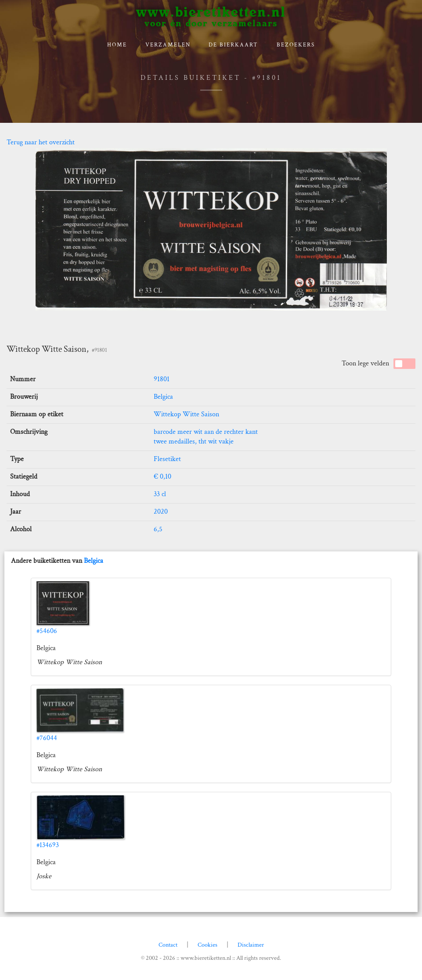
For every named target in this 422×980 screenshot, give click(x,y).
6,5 (158, 529)
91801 (162, 379)
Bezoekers (296, 45)
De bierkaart (233, 45)
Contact (168, 945)
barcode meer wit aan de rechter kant (206, 432)
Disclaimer (251, 945)
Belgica (163, 397)
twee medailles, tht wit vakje (194, 442)
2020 (161, 512)
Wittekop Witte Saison (186, 414)
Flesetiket (167, 459)
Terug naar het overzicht (41, 142)
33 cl (160, 494)
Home (117, 45)
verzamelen (168, 45)
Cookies (207, 945)
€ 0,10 (162, 477)
